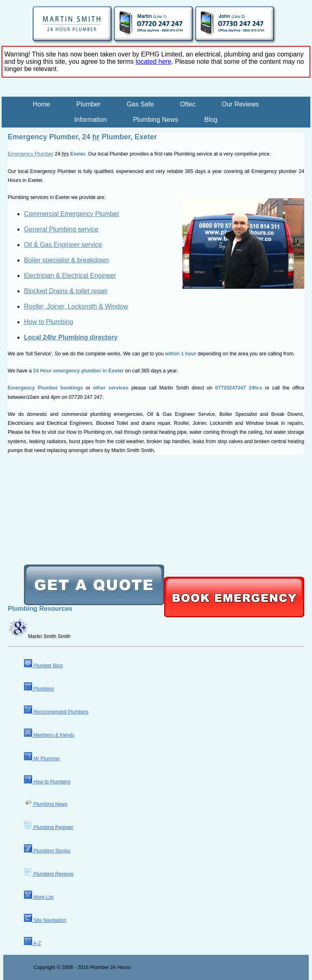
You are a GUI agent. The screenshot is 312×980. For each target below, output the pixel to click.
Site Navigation (45, 920)
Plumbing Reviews (49, 874)
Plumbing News (155, 120)
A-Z (32, 943)
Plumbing (39, 689)
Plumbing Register (49, 827)
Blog (211, 120)
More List (39, 897)
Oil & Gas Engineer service (63, 245)
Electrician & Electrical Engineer (70, 276)
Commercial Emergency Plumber (72, 214)
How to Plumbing (49, 322)
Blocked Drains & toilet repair (66, 291)
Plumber (89, 104)
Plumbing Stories (47, 851)
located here (154, 62)
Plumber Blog (43, 666)
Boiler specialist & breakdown (66, 260)
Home (42, 104)
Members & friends (49, 735)
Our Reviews (240, 104)
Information (91, 120)
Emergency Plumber (30, 154)
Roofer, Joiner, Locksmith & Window (76, 306)
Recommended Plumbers (56, 712)
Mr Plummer (42, 759)
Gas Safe (140, 104)
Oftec (188, 104)
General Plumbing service (61, 229)
